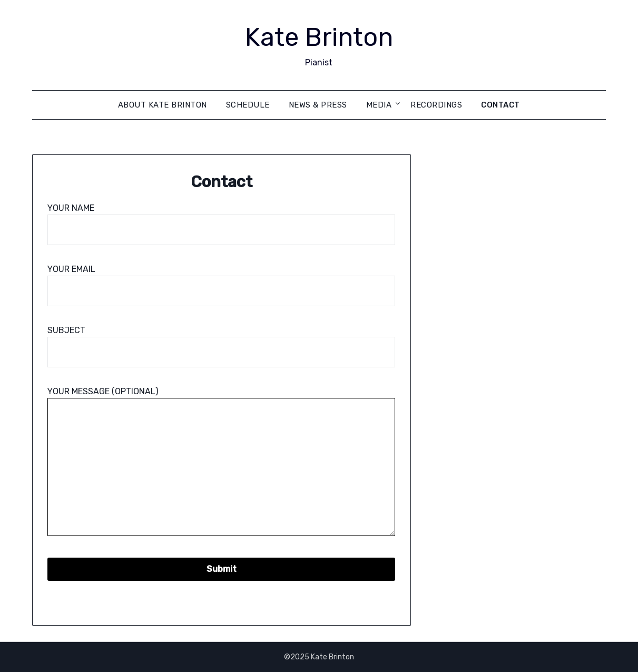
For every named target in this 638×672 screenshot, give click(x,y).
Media (379, 105)
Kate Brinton (319, 37)
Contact (500, 105)
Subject (221, 341)
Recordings (436, 105)
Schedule (248, 105)
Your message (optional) (221, 462)
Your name (221, 219)
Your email (221, 280)
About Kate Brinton (163, 105)
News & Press (318, 105)
